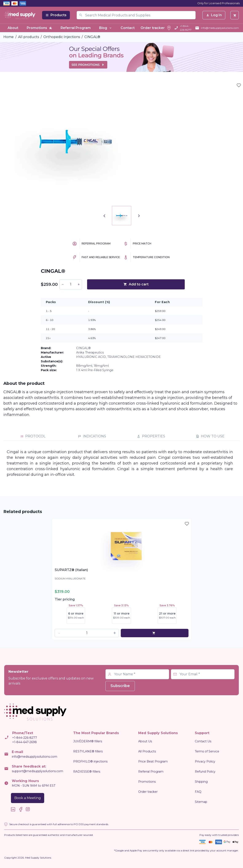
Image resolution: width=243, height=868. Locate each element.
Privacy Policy (205, 761)
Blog (106, 28)
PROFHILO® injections (90, 761)
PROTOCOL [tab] (33, 436)
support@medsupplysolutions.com (37, 771)
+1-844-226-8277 (186, 28)
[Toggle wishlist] (239, 85)
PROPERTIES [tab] (151, 436)
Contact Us (203, 741)
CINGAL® (92, 37)
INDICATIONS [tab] (92, 436)
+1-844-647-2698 (25, 742)
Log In (214, 15)
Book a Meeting (28, 798)
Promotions (39, 28)
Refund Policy (205, 772)
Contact (128, 28)
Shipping (201, 782)
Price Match (142, 243)
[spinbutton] (71, 284)
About (13, 28)
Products (56, 15)
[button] (63, 284)
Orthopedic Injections (62, 37)
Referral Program (76, 28)
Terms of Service (207, 751)
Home (9, 37)
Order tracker (156, 28)
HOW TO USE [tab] (210, 436)
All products (29, 37)
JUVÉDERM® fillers (88, 741)
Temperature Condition (151, 257)
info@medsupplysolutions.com (220, 28)
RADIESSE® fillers (87, 772)
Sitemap (201, 802)
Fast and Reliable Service (101, 257)
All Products (147, 751)
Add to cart (136, 284)
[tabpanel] (121, 463)
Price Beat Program (153, 761)
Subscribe (120, 686)
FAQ (198, 792)
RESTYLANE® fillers (88, 751)
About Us (145, 741)
